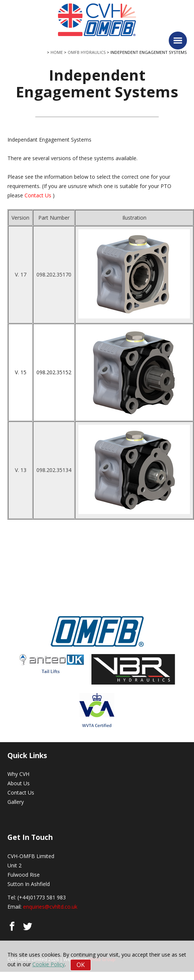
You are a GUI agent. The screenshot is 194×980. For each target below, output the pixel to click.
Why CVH (18, 774)
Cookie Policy (48, 964)
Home (57, 52)
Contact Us (38, 195)
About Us (19, 783)
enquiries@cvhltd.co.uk (50, 907)
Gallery (16, 802)
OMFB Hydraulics (87, 52)
